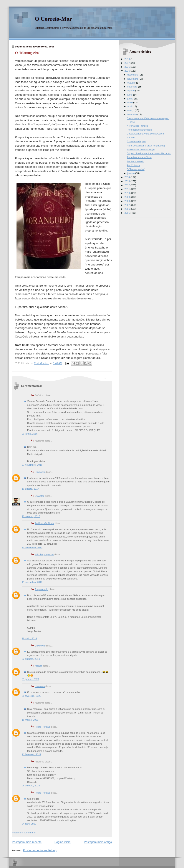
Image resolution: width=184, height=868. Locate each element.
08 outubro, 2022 (31, 786)
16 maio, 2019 (29, 638)
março (131, 110)
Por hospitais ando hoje (139, 130)
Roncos (131, 138)
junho (131, 99)
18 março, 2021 (30, 720)
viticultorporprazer (44, 554)
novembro (133, 79)
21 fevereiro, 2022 (31, 754)
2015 (128, 71)
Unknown (40, 472)
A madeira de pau (136, 141)
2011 (128, 189)
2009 (128, 197)
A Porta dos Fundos (137, 126)
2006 (128, 209)
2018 (128, 59)
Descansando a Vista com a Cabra (145, 134)
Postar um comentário (24, 833)
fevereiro (132, 114)
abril (130, 106)
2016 (128, 67)
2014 (128, 177)
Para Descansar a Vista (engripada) (146, 146)
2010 (128, 193)
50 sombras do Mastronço (141, 149)
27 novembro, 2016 (32, 465)
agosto (131, 91)
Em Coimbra (133, 165)
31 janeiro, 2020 (30, 679)
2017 (128, 63)
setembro (133, 87)
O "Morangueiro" (136, 169)
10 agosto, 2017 (30, 489)
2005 (128, 213)
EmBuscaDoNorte (44, 523)
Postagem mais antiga (98, 842)
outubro (132, 83)
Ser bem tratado (135, 161)
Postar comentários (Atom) (40, 850)
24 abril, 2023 (29, 824)
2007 (128, 205)
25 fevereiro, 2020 (31, 696)
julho (130, 95)
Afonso (38, 666)
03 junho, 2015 (30, 434)
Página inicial (63, 842)
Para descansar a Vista (139, 157)
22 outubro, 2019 (31, 659)
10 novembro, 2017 (32, 547)
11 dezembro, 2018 (32, 582)
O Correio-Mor (53, 19)
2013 (128, 181)
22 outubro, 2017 (31, 516)
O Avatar (39, 496)
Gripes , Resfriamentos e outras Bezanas (149, 153)
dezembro (133, 75)
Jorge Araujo (41, 589)
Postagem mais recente (27, 842)
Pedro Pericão (42, 727)
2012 (128, 185)
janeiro (131, 173)
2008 (128, 201)
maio (130, 102)
